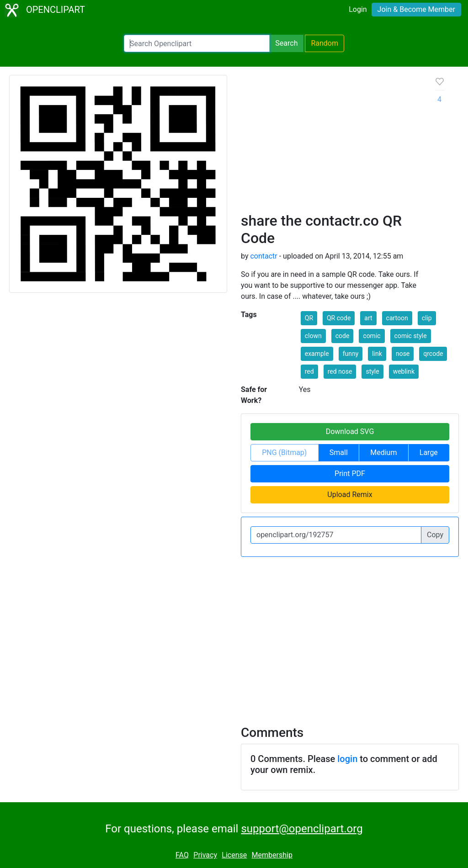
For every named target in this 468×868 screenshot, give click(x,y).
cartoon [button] (397, 318)
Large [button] (429, 453)
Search (286, 43)
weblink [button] (404, 371)
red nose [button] (340, 371)
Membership (272, 855)
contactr (263, 256)
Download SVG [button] (350, 431)
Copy (435, 535)
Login (358, 9)
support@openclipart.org (302, 829)
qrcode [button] (433, 354)
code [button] (343, 336)
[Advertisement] (331, 143)
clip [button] (427, 318)
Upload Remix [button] (350, 495)
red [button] (309, 371)
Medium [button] (383, 453)
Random (324, 43)
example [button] (317, 354)
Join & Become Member (416, 9)
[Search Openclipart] (197, 43)
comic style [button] (411, 336)
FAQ (182, 855)
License (234, 855)
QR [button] (309, 318)
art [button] (368, 318)
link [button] (377, 354)
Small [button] (339, 453)
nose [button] (403, 354)
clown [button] (313, 336)
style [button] (372, 371)
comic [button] (372, 336)
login (347, 759)
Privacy (205, 855)
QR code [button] (339, 318)
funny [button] (351, 354)
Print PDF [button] (350, 474)
